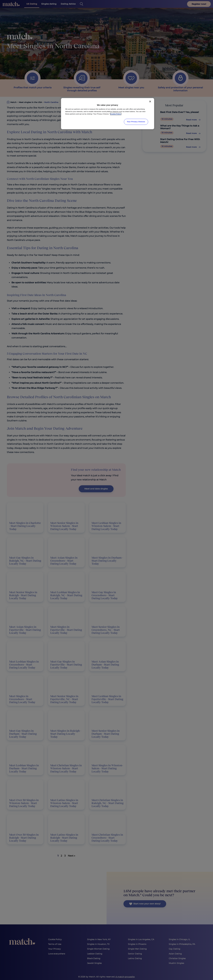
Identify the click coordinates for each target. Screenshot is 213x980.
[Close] (150, 101)
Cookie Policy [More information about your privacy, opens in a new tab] (116, 114)
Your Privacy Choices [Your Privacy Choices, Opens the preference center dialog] (136, 122)
